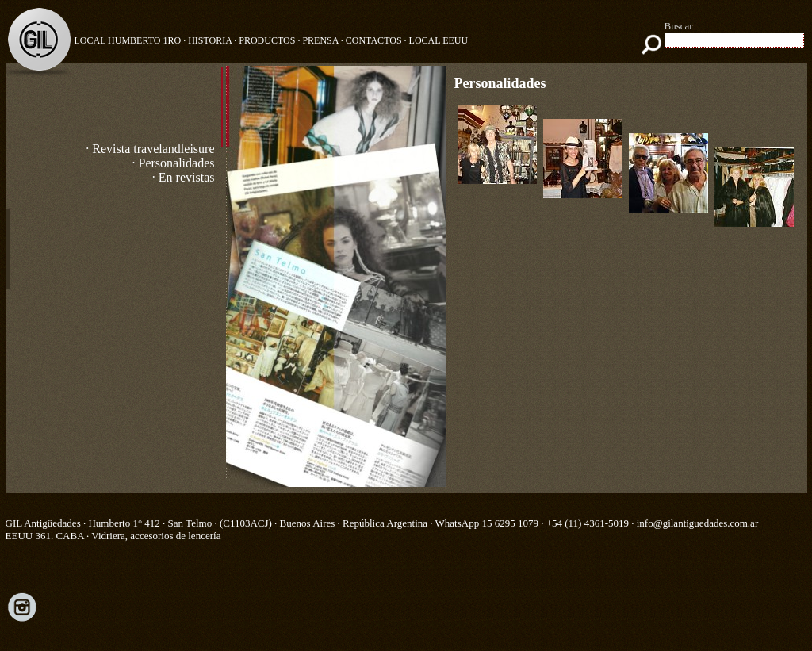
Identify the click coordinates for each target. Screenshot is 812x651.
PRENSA (320, 40)
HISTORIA (210, 40)
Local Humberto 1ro (128, 40)
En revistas (187, 177)
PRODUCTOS (267, 40)
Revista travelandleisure (153, 149)
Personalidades (177, 163)
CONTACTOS (374, 40)
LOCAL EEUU (439, 40)
